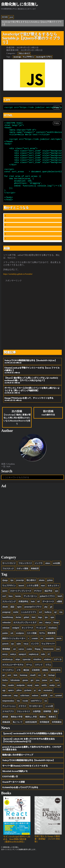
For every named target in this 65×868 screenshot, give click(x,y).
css (42, 652)
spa (12, 658)
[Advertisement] (32, 328)
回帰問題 (47, 725)
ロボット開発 (22, 583)
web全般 (56, 577)
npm (52, 631)
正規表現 (36, 684)
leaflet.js (48, 626)
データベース (48, 616)
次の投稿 (17, 431)
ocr (59, 699)
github (26, 631)
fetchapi (51, 689)
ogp (4, 704)
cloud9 (33, 689)
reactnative (48, 704)
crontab (35, 652)
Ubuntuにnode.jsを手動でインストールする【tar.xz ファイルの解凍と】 (32, 384)
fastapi (56, 637)
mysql (30, 699)
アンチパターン (30, 610)
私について (18, 736)
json (58, 663)
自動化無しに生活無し (20, 4)
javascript (20, 594)
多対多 (5, 731)
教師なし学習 (31, 731)
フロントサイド (24, 53)
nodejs (52, 699)
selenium (6, 642)
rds (40, 704)
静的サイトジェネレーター (14, 652)
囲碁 (56, 725)
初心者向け (31, 594)
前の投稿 (48, 427)
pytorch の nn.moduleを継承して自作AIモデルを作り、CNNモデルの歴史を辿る (32, 762)
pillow (19, 704)
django (5, 594)
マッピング (41, 642)
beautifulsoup (8, 631)
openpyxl (22, 668)
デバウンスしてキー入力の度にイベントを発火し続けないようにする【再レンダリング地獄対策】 (32, 405)
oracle (59, 652)
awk (9, 689)
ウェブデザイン (28, 57)
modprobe (21, 699)
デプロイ (38, 605)
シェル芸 (49, 720)
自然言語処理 (31, 736)
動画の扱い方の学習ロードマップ (18, 769)
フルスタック (8, 583)
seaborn (35, 710)
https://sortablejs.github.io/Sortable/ (18, 288)
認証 (12, 621)
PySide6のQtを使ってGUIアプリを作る (20, 802)
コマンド (39, 679)
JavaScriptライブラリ (44, 57)
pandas (5, 647)
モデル (42, 647)
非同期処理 (44, 736)
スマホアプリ (8, 725)
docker (19, 631)
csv (39, 689)
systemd (59, 710)
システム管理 (32, 600)
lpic (46, 631)
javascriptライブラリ (33, 621)
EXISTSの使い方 (10, 791)
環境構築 (6, 663)
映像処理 (35, 583)
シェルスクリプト (29, 626)
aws (41, 637)
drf (39, 616)
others (48, 577)
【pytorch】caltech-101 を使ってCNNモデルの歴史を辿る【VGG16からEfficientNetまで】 (28, 754)
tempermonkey (8, 715)
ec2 (41, 626)
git (51, 621)
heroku (18, 610)
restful (16, 626)
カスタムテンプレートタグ (25, 637)
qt (35, 704)
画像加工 (52, 731)
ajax (57, 605)
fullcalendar (15, 694)
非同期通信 (57, 736)
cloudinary (53, 642)
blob (15, 689)
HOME (5, 17)
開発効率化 (56, 684)
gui (32, 694)
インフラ (39, 577)
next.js (5, 668)
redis (43, 668)
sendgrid (15, 642)
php (46, 621)
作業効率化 (23, 616)
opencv (11, 704)
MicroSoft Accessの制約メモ (15, 785)
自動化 (45, 684)
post (11, 17)
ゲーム (29, 679)
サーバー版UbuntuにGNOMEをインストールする (25, 780)
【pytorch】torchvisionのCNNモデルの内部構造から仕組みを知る (32, 748)
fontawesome (48, 663)
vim (61, 626)
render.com (7, 710)
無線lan (43, 731)
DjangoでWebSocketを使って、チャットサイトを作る (32, 413)
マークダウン (8, 684)
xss (46, 715)
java (38, 694)
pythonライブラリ (47, 610)
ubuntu (42, 594)
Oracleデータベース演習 (13, 796)
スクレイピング (9, 616)
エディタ (58, 673)
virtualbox (37, 673)
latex (57, 694)
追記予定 (48, 605)
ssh (12, 647)
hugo (40, 631)
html (33, 631)
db (45, 689)
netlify (44, 699)
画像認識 (6, 736)
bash (33, 616)
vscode (25, 715)
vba (18, 715)
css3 (4, 610)
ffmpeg (37, 663)
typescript (26, 673)
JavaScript (17, 57)
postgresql (6, 626)
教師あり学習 (17, 731)
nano (37, 699)
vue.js (26, 658)
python (50, 594)
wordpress (20, 647)
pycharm (28, 704)
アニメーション (9, 720)
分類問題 (37, 725)
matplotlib (50, 652)
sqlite (19, 658)
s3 (49, 668)
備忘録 (26, 684)
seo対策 (44, 710)
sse (51, 710)
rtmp (16, 710)
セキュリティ (53, 600)
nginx (19, 621)
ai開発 (59, 616)
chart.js (48, 637)
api (3, 689)
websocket (6, 637)
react (43, 600)
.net (14, 663)
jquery (5, 605)
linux (11, 610)
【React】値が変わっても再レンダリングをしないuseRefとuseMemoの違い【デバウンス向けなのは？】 (32, 394)
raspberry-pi (34, 668)
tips (12, 594)
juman (45, 694)
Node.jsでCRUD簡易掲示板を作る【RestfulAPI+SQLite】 (32, 376)
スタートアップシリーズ (21, 605)
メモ (19, 684)
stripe (18, 673)
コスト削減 (32, 647)
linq (4, 699)
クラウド (22, 720)
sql (55, 626)
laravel (21, 600)
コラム (48, 679)
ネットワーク (27, 642)
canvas (21, 663)
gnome (25, 694)
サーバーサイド (9, 577)
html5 (60, 610)
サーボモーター (36, 720)
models (11, 699)
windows (47, 673)
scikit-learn (25, 710)
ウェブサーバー (48, 658)
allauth (5, 621)
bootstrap (24, 689)
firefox (5, 694)
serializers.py (8, 673)
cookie (29, 663)
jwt (51, 694)
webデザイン (36, 715)
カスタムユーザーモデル (13, 679)
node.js (13, 668)
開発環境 (51, 647)
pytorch (5, 658)
